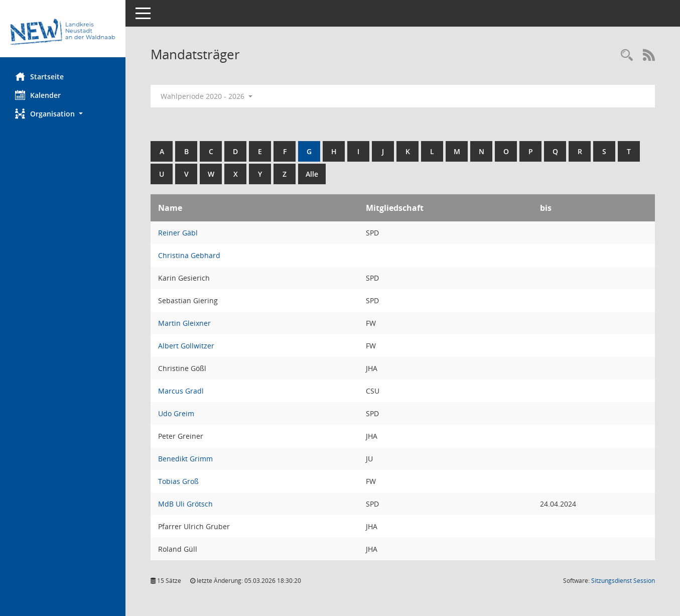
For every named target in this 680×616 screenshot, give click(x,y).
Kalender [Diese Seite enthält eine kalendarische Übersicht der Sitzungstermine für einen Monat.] (38, 95)
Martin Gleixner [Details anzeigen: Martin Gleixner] (184, 323)
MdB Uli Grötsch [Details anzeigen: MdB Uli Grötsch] (185, 504)
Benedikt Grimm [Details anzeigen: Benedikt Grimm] (185, 459)
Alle (312, 174)
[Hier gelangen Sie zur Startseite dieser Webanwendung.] (63, 32)
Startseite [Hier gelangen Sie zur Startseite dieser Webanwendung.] (39, 76)
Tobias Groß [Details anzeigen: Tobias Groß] (178, 481)
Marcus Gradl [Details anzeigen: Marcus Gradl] (181, 391)
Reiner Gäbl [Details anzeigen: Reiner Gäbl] (178, 233)
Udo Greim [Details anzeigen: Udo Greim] (176, 413)
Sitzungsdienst (623, 581)
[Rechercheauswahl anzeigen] (627, 55)
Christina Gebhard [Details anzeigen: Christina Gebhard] (189, 255)
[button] (63, 114)
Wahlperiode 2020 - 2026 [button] (207, 96)
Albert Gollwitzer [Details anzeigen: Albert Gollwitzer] (186, 346)
